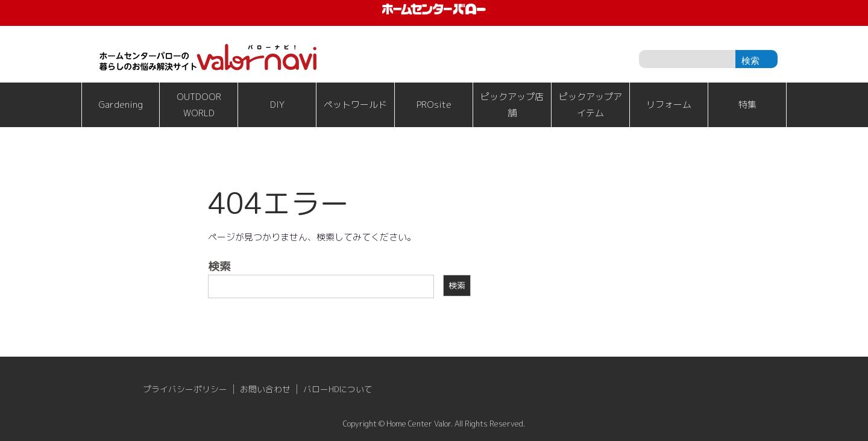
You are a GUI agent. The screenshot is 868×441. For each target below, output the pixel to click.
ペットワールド (355, 105)
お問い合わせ (265, 389)
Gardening (121, 105)
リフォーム (669, 105)
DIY (277, 105)
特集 (747, 105)
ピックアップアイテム (590, 105)
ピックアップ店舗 (512, 105)
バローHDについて (338, 389)
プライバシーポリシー (185, 389)
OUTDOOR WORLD (199, 105)
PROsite (434, 105)
